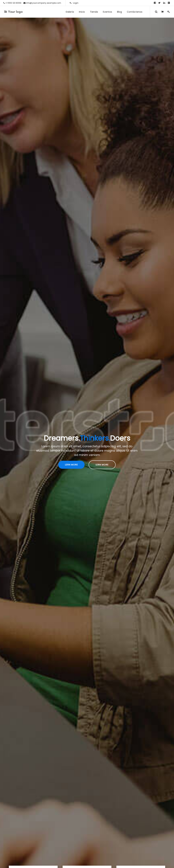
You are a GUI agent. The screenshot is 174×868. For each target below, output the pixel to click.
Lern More (71, 465)
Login (74, 3)
